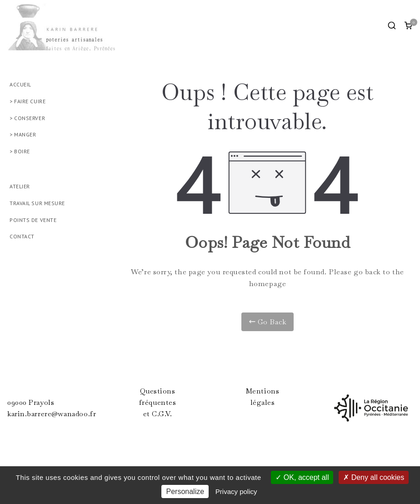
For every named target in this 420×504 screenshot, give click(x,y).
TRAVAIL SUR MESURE (37, 203)
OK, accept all (302, 477)
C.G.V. (162, 414)
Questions (158, 391)
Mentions (262, 391)
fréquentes (158, 403)
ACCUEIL (20, 84)
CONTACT (22, 236)
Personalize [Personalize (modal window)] (185, 491)
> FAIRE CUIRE (27, 101)
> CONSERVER (27, 118)
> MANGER (23, 134)
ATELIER (20, 186)
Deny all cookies (374, 477)
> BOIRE (20, 151)
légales (263, 403)
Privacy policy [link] (236, 491)
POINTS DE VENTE (33, 220)
